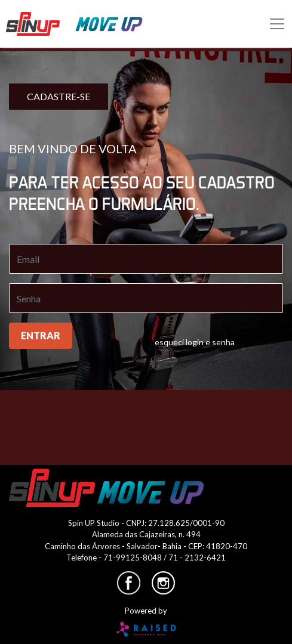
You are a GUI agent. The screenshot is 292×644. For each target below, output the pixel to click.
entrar (41, 335)
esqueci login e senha (195, 342)
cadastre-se (59, 96)
